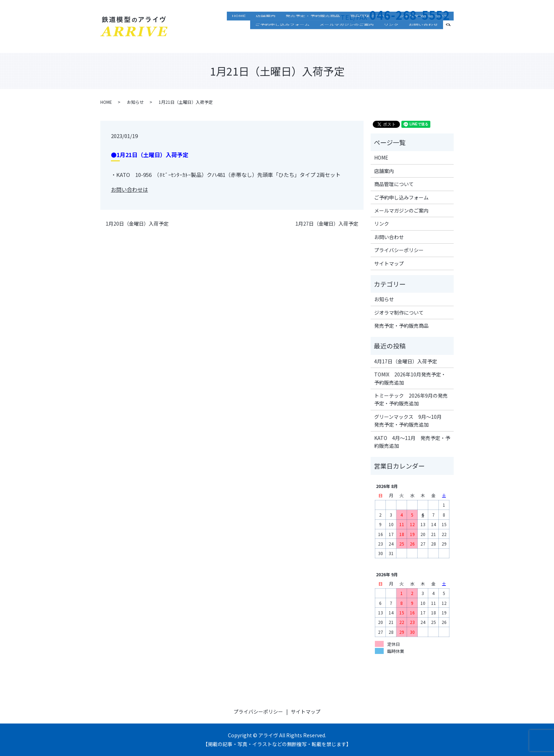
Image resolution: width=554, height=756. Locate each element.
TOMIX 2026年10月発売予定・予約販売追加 (410, 378)
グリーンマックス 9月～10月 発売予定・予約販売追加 (410, 421)
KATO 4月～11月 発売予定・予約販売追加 (412, 442)
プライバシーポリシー (399, 250)
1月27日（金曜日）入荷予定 (327, 224)
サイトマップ (389, 263)
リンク (391, 40)
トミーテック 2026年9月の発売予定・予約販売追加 (411, 399)
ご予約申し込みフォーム (282, 40)
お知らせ (135, 102)
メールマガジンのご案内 (347, 40)
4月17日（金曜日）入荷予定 (406, 361)
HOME (239, 30)
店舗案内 (266, 30)
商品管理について (370, 30)
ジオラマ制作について (424, 30)
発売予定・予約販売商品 (313, 30)
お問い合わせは (129, 189)
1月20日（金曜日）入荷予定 (137, 224)
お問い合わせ (423, 40)
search (451, 40)
